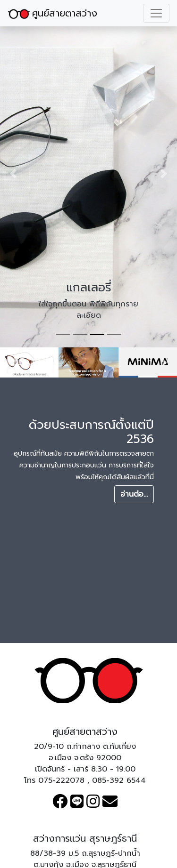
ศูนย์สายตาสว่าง (52, 13)
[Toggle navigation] (156, 13)
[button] (13, 174)
